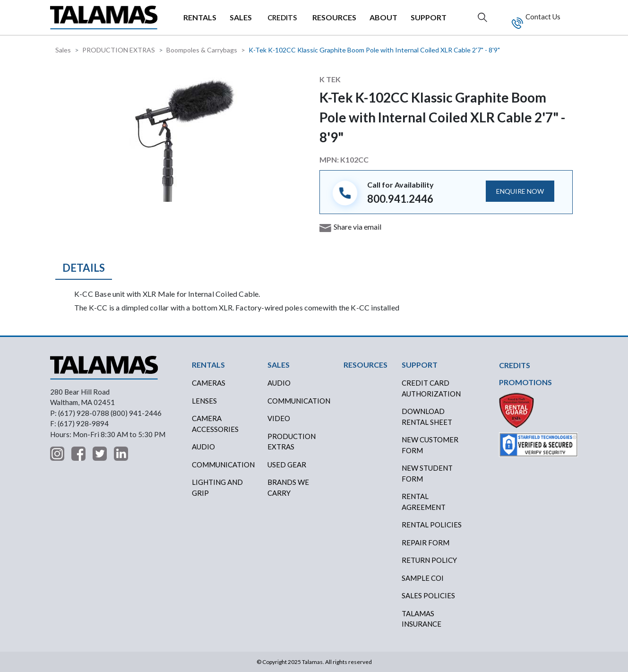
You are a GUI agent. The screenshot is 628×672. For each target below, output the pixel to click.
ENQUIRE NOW (520, 191)
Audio (203, 447)
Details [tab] (84, 268)
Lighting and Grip (217, 487)
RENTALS (200, 17)
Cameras (209, 383)
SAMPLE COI (423, 578)
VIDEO (279, 418)
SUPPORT (429, 17)
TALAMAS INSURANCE (422, 619)
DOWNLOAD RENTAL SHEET (427, 417)
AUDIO (279, 383)
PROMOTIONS (525, 382)
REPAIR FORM (426, 543)
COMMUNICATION (299, 401)
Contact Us (542, 17)
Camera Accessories (215, 424)
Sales (63, 50)
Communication (223, 465)
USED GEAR (287, 465)
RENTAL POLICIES (432, 525)
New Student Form (427, 473)
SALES (241, 17)
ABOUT (383, 17)
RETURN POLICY (429, 560)
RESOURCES (334, 17)
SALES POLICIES (428, 595)
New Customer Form (430, 445)
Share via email (357, 227)
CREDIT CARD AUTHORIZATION (431, 388)
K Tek (330, 79)
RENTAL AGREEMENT (424, 502)
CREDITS (282, 17)
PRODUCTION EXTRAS (119, 50)
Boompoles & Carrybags (202, 50)
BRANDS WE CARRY (288, 487)
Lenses (204, 401)
